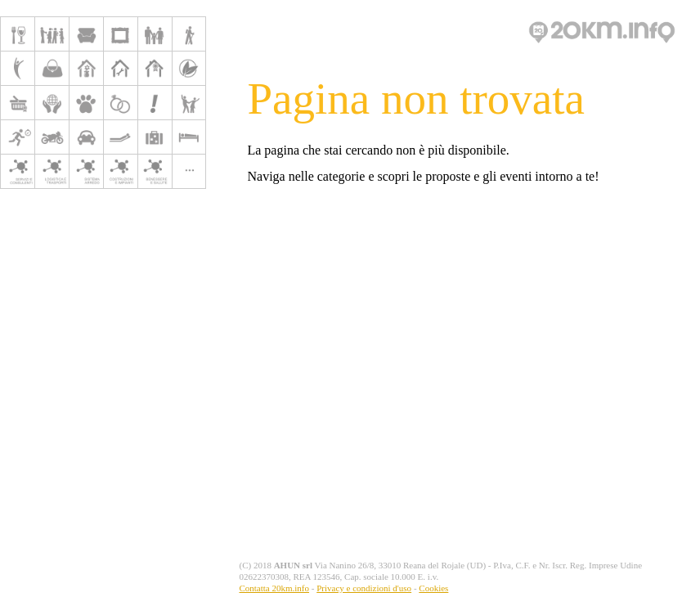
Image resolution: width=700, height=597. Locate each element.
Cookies (433, 588)
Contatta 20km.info (274, 588)
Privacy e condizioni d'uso (364, 588)
